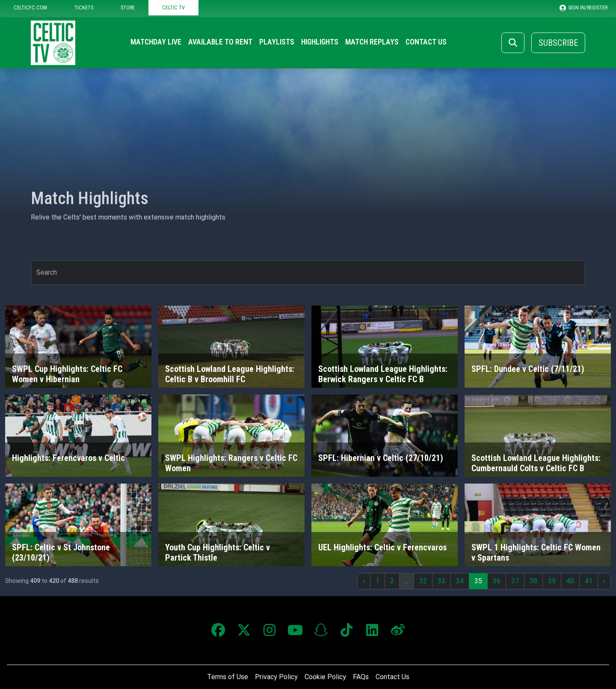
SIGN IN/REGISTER (583, 8)
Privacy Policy (276, 677)
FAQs (361, 677)
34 (460, 581)
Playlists (277, 42)
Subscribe (558, 43)
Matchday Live (156, 42)
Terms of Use (228, 677)
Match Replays (372, 42)
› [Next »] (604, 581)
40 (570, 581)
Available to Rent (220, 42)
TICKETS (84, 7)
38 (533, 581)
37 (515, 581)
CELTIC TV (173, 7)
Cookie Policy (325, 677)
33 (441, 581)
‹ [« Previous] (364, 581)
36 (497, 581)
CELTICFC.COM (30, 7)
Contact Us (426, 42)
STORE (128, 7)
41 (589, 581)
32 (423, 581)
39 (552, 581)
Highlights (320, 42)
